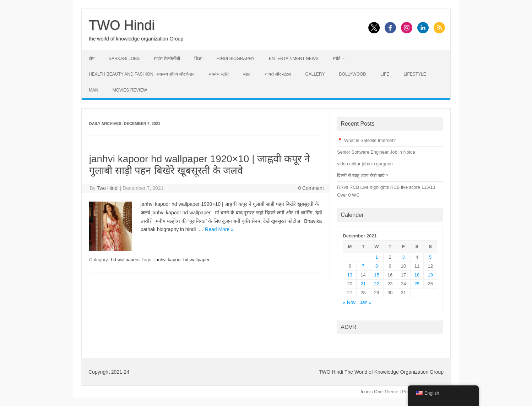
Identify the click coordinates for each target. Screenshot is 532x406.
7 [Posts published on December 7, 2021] (363, 266)
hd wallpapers (125, 260)
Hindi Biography (236, 59)
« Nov (349, 303)
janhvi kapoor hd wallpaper (182, 260)
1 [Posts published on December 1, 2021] (377, 257)
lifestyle (415, 74)
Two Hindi (107, 188)
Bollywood (353, 74)
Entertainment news (294, 59)
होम (92, 59)
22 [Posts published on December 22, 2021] (376, 284)
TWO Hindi (122, 25)
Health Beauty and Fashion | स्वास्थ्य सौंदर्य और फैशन (142, 74)
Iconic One (372, 392)
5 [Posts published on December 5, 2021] (430, 257)
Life (385, 74)
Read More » (219, 229)
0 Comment (311, 188)
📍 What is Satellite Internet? (366, 140)
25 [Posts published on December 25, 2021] (417, 284)
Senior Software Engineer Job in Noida (376, 152)
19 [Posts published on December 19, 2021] (430, 275)
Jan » (366, 303)
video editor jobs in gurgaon (365, 164)
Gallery (315, 74)
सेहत (247, 74)
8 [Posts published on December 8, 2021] (377, 266)
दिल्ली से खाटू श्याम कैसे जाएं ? (363, 175)
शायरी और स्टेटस (278, 74)
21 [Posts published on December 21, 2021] (363, 284)
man (94, 90)
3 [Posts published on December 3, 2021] (404, 257)
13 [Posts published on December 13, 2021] (350, 275)
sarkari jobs (124, 59)
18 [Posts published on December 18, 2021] (417, 275)
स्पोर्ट (336, 59)
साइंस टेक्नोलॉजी (167, 59)
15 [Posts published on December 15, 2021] (376, 275)
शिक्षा (198, 59)
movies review (130, 90)
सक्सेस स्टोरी (219, 74)
